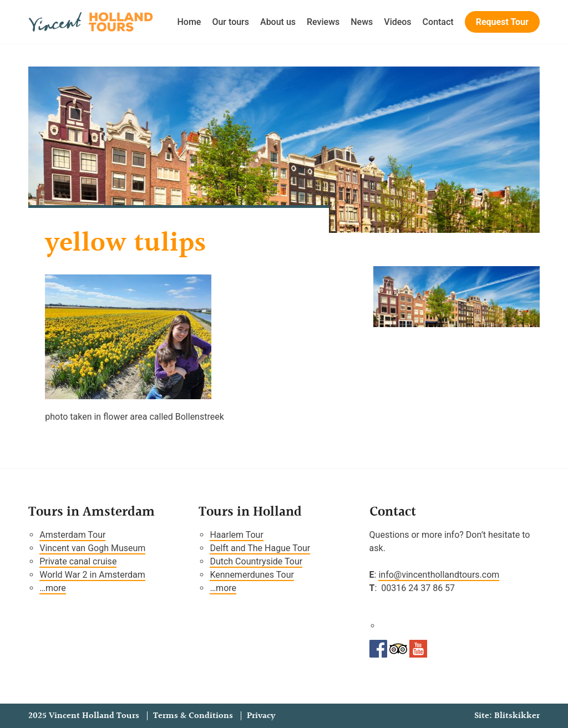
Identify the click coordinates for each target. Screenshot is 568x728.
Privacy (261, 716)
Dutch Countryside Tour (256, 561)
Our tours (230, 22)
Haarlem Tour (236, 535)
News (362, 22)
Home (189, 22)
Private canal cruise (78, 561)
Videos (397, 22)
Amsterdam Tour (72, 535)
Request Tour (502, 22)
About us (278, 22)
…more (53, 588)
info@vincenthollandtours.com (439, 575)
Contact (438, 22)
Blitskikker (517, 716)
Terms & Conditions (193, 716)
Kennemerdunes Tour (252, 575)
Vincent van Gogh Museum (92, 548)
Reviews (323, 22)
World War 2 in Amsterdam (92, 575)
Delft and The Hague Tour (260, 548)
